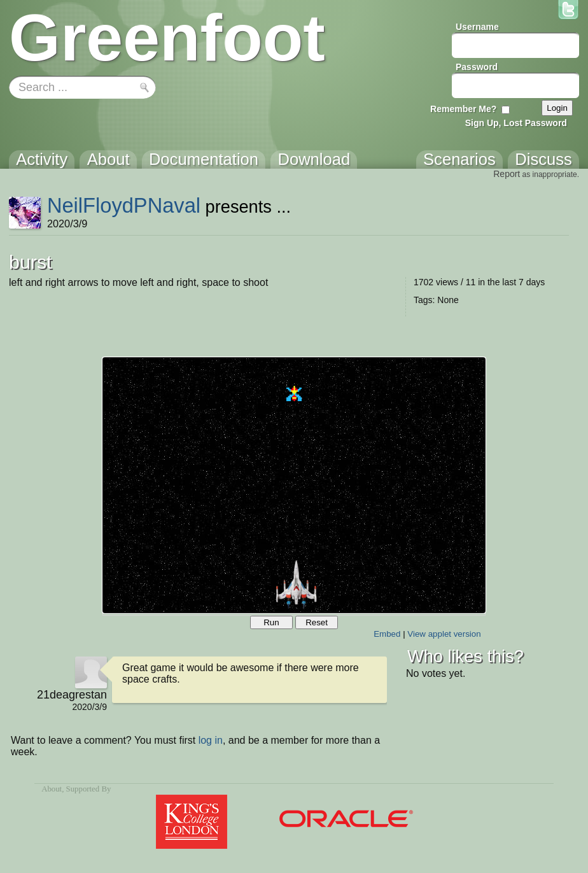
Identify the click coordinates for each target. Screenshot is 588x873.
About (52, 789)
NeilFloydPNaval (124, 205)
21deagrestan (72, 695)
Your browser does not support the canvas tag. (294, 485)
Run (271, 622)
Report (507, 174)
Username (477, 27)
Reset (317, 622)
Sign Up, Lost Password (516, 123)
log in (211, 740)
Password (477, 67)
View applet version (444, 634)
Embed (387, 634)
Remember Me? (463, 109)
